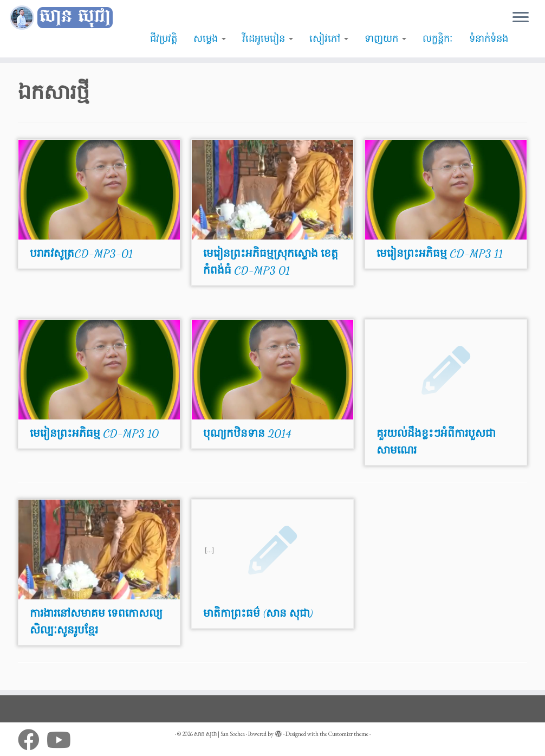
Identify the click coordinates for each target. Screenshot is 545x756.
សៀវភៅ (329, 38)
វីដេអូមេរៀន (268, 38)
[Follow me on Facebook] (32, 740)
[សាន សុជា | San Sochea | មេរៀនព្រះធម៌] (64, 18)
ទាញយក (385, 38)
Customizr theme (348, 734)
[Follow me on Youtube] (62, 740)
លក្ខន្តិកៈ (438, 38)
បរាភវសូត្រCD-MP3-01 (81, 254)
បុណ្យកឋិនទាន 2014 (247, 434)
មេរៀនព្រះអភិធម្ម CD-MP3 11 (440, 254)
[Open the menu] (521, 18)
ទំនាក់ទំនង (489, 38)
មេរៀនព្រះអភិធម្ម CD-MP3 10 (94, 434)
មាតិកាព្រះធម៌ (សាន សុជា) (258, 613)
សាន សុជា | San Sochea (219, 734)
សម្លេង (210, 38)
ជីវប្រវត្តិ (164, 38)
